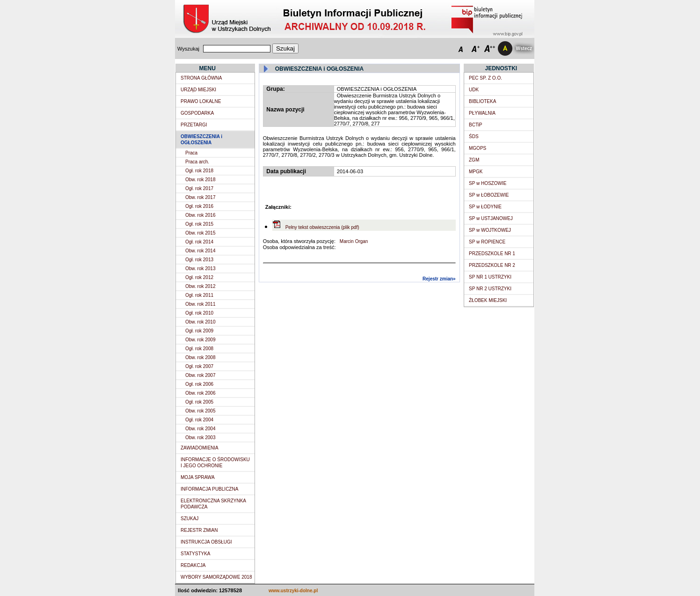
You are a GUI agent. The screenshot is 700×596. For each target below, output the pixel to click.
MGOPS (478, 148)
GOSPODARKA (197, 113)
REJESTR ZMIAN (199, 530)
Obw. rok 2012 (200, 286)
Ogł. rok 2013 (199, 260)
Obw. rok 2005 (200, 411)
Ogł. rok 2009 (199, 331)
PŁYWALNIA (482, 113)
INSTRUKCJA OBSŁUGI (206, 542)
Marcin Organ (353, 241)
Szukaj (285, 48)
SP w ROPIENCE (487, 242)
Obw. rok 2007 (200, 375)
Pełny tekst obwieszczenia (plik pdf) (322, 227)
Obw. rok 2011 (200, 304)
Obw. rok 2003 (200, 438)
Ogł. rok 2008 (199, 349)
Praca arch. (197, 162)
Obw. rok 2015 (200, 233)
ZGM (474, 160)
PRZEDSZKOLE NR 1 (492, 254)
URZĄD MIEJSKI (198, 90)
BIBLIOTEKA (482, 101)
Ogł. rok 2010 (199, 313)
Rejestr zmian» (439, 279)
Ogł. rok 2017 (199, 188)
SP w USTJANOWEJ (491, 218)
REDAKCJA (193, 565)
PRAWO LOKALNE (201, 101)
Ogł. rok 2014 (199, 242)
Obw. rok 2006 (200, 393)
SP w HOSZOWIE (488, 183)
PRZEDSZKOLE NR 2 (492, 265)
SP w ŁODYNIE (485, 207)
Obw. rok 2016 (200, 215)
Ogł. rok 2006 (199, 384)
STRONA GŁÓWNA (201, 78)
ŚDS (474, 136)
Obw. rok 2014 (200, 251)
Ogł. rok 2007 (199, 366)
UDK (474, 90)
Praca (191, 153)
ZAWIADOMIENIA (200, 448)
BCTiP (476, 125)
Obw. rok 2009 (200, 340)
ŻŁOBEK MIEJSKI (488, 300)
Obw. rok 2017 (200, 197)
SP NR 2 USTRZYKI (490, 289)
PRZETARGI (194, 125)
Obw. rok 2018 (200, 180)
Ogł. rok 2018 (199, 171)
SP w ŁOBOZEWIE (489, 195)
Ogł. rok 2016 (199, 206)
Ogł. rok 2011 (199, 295)
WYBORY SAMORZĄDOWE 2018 (216, 577)
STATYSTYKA (196, 554)
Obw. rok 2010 (200, 322)
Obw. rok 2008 (200, 357)
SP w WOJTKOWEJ (490, 230)
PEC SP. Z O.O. (485, 78)
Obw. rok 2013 (200, 269)
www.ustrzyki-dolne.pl (293, 591)
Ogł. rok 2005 (199, 402)
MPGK (476, 172)
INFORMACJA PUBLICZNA (209, 489)
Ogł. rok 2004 (199, 420)
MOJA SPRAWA (198, 477)
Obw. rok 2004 (200, 429)
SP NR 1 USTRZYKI (490, 277)
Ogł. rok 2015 (199, 224)
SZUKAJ (190, 519)
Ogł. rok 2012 (199, 277)
